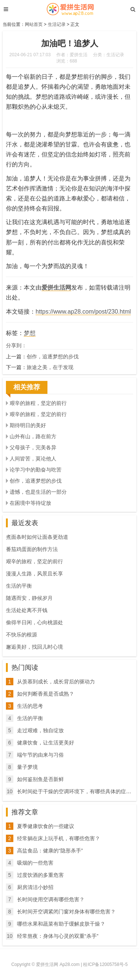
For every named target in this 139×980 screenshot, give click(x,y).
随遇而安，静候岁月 (29, 598)
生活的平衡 (19, 586)
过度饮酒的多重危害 (40, 875)
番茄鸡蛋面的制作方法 (32, 549)
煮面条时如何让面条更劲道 (37, 537)
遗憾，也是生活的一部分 (38, 492)
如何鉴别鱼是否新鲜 (40, 779)
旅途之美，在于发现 (50, 367)
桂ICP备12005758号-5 (105, 964)
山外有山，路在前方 (33, 436)
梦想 (30, 333)
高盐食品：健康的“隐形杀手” (50, 851)
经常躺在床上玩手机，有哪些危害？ (59, 838)
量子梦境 (27, 767)
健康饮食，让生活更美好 (46, 743)
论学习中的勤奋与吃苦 (36, 470)
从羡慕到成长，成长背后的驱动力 (56, 682)
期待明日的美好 (28, 425)
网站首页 (34, 24)
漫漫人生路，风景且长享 (34, 574)
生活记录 (57, 24)
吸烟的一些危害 (35, 863)
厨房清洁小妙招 (35, 887)
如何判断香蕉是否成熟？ (46, 694)
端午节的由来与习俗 (40, 755)
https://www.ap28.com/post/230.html (83, 312)
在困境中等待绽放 (30, 503)
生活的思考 (30, 706)
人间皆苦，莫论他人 (33, 459)
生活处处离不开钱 (27, 610)
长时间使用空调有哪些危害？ (51, 899)
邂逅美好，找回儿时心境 (34, 647)
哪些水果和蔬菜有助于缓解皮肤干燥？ (61, 924)
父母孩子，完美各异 (33, 447)
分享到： (16, 345)
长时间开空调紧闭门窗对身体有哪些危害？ (66, 912)
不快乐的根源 (21, 635)
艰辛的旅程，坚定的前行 (38, 403)
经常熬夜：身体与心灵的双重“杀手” (58, 936)
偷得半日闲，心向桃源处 (34, 622)
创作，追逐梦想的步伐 (53, 356)
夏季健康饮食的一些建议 (46, 826)
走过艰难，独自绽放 (40, 730)
